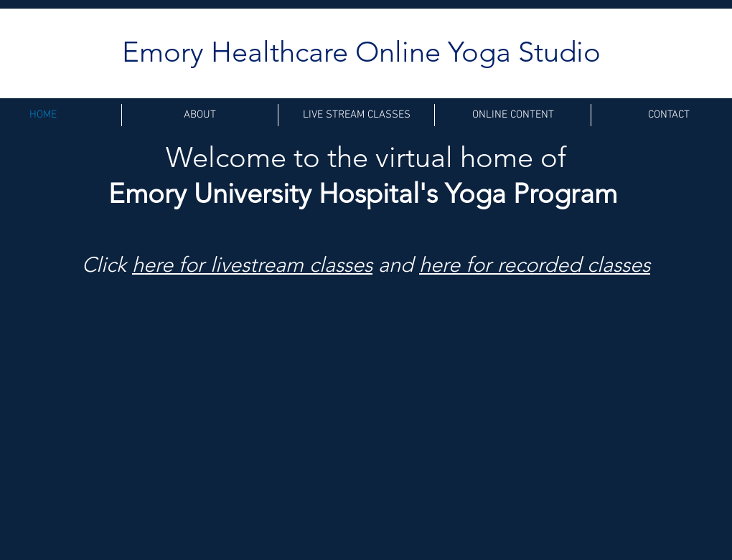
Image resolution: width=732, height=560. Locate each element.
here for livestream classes (252, 264)
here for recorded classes (535, 264)
